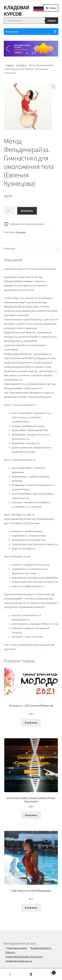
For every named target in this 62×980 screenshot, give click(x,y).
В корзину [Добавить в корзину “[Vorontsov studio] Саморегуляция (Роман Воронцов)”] (31, 815)
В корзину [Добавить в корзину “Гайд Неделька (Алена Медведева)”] (31, 908)
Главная (10, 65)
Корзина (49, 972)
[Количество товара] (9, 211)
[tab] (31, 249)
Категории (31, 32)
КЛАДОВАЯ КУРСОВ (16, 11)
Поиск (31, 974)
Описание (10, 248)
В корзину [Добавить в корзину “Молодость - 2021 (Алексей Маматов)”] (31, 722)
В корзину (27, 211)
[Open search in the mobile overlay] (31, 21)
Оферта (10, 952)
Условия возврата (41, 948)
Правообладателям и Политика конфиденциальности (24, 959)
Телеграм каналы (16, 948)
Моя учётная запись (10, 974)
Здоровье (21, 65)
